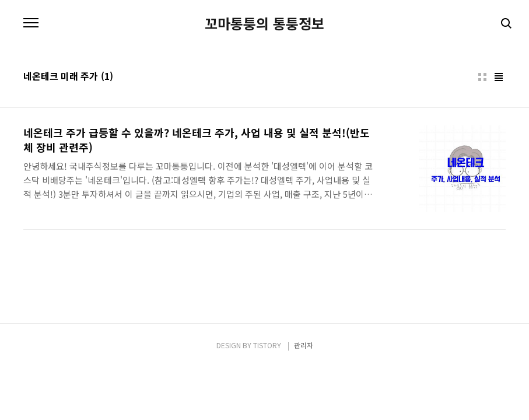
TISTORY (267, 345)
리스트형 (499, 77)
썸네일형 (482, 77)
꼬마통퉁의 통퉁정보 (264, 23)
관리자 (304, 345)
